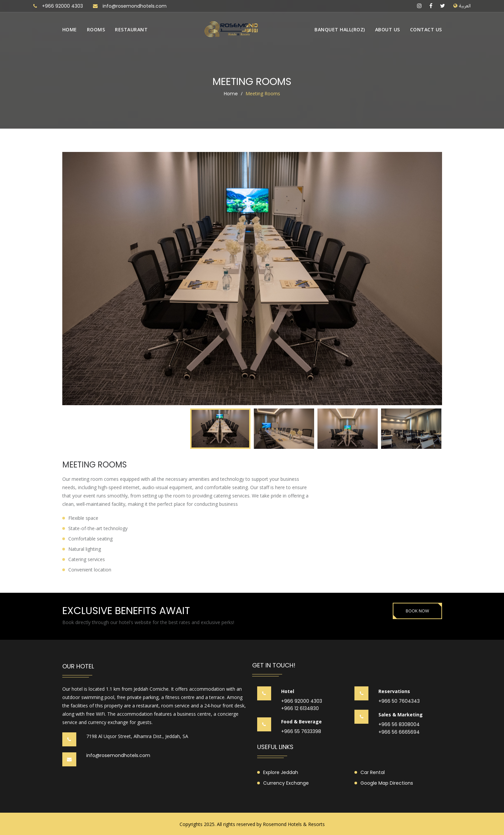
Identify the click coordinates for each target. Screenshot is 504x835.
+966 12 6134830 (300, 709)
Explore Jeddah (281, 772)
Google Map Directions (387, 783)
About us (388, 29)
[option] (252, 279)
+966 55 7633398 (301, 732)
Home (70, 29)
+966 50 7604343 (399, 701)
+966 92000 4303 (62, 6)
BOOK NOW (417, 611)
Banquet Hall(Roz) (340, 29)
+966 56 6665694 (399, 732)
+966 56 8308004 (399, 725)
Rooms (96, 29)
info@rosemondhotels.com (135, 6)
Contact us (426, 29)
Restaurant (131, 29)
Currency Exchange (286, 783)
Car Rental (373, 772)
